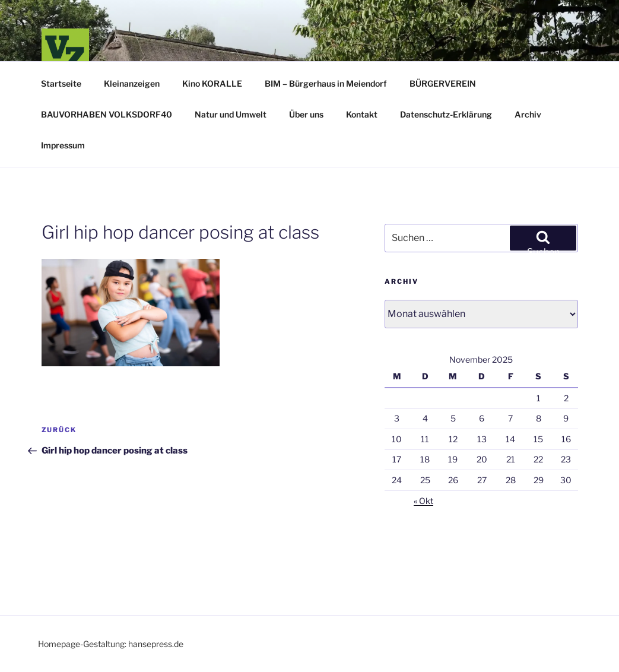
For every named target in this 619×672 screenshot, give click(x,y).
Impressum (63, 145)
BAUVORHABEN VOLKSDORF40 (107, 114)
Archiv (528, 114)
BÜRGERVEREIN (443, 83)
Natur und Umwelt (231, 114)
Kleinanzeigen (132, 83)
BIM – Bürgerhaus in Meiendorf (326, 83)
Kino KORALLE (212, 83)
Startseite (61, 83)
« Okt (423, 501)
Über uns (306, 114)
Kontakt (362, 114)
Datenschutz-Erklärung (446, 114)
